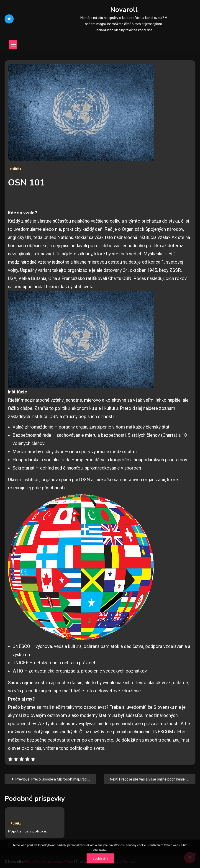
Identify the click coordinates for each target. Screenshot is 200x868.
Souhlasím (100, 858)
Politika (16, 169)
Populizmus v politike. (28, 831)
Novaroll (124, 10)
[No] (194, 854)
